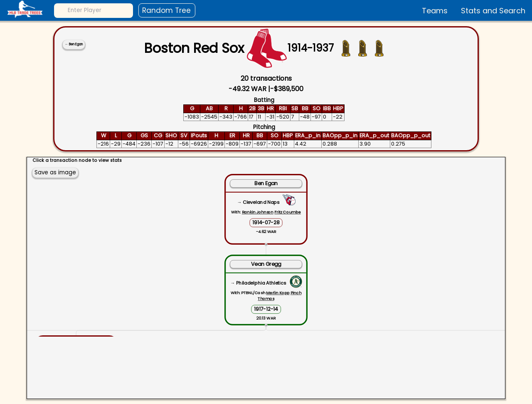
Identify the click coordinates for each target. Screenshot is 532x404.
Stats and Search (493, 11)
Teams (435, 11)
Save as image (55, 172)
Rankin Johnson (258, 212)
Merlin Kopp (278, 293)
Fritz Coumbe (288, 212)
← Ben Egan (74, 44)
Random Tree (166, 10)
